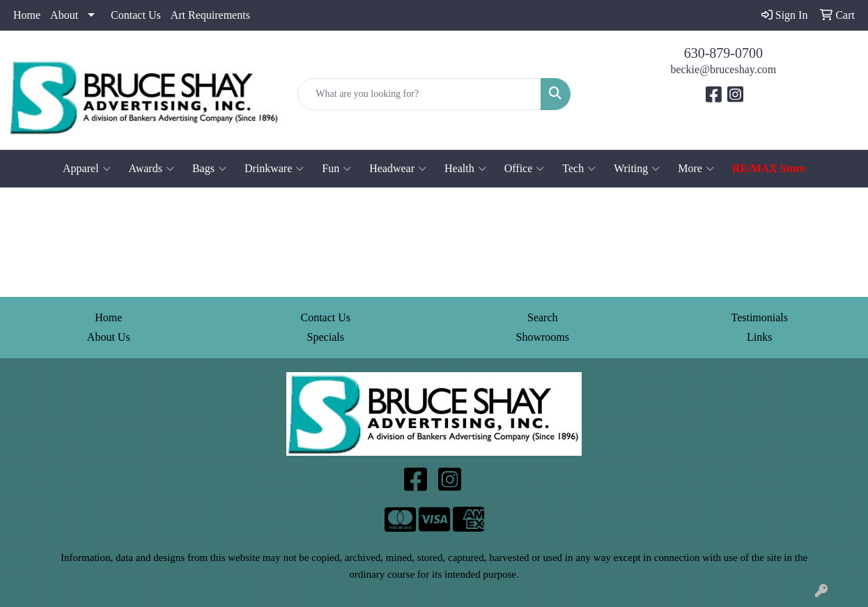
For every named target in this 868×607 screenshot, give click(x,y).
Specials (326, 337)
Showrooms (543, 337)
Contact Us (136, 15)
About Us (109, 337)
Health (465, 169)
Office (525, 169)
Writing (637, 169)
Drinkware (274, 169)
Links (759, 337)
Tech (579, 169)
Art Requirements (210, 15)
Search (543, 317)
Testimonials (759, 317)
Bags (209, 169)
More (696, 169)
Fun (336, 169)
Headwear (398, 169)
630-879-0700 (723, 53)
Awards (152, 169)
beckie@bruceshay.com (723, 69)
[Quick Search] (419, 94)
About (64, 15)
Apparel (87, 169)
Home (27, 15)
